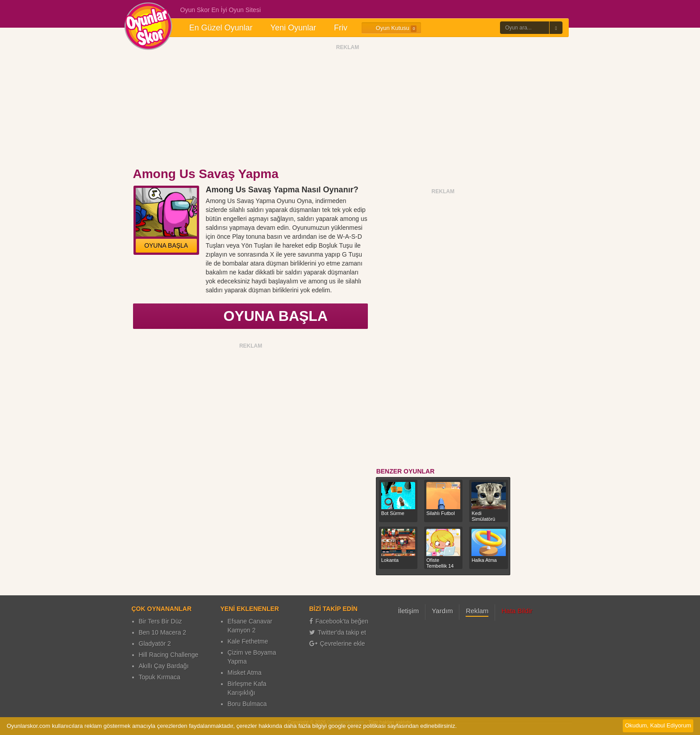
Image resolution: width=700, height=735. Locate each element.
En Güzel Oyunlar (221, 28)
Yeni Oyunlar (293, 28)
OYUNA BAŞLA (166, 245)
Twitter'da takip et (338, 632)
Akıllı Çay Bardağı (164, 666)
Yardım (442, 611)
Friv (341, 28)
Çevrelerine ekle (337, 644)
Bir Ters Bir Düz (160, 621)
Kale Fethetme (248, 641)
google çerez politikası (357, 726)
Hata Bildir (517, 611)
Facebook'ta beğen (339, 621)
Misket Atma (245, 673)
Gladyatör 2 (155, 644)
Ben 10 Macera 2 (163, 632)
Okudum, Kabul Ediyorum (658, 725)
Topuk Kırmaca (160, 677)
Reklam (477, 611)
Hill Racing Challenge (169, 655)
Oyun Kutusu (391, 28)
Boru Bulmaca (247, 704)
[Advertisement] (348, 108)
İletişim (409, 611)
